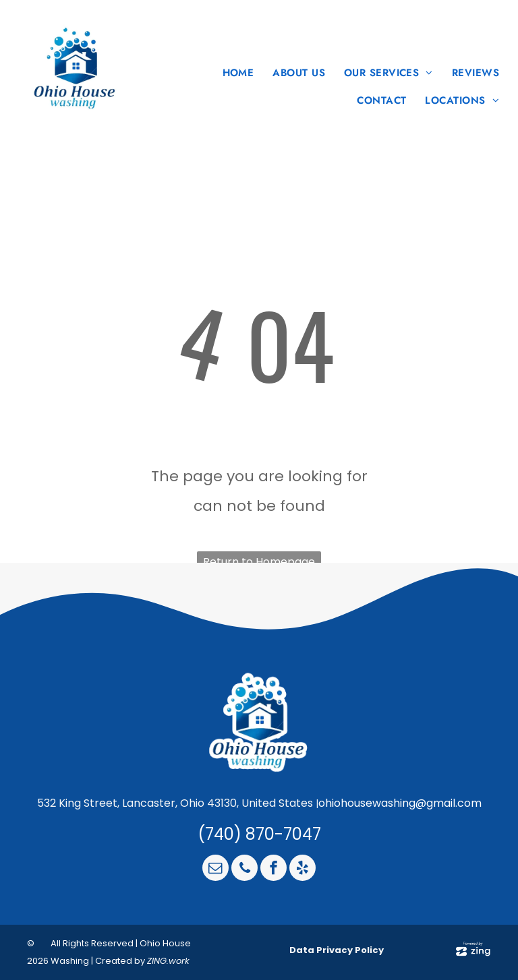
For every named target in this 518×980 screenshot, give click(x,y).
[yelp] (303, 869)
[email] (215, 869)
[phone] (244, 869)
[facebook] (274, 869)
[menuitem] (234, 73)
